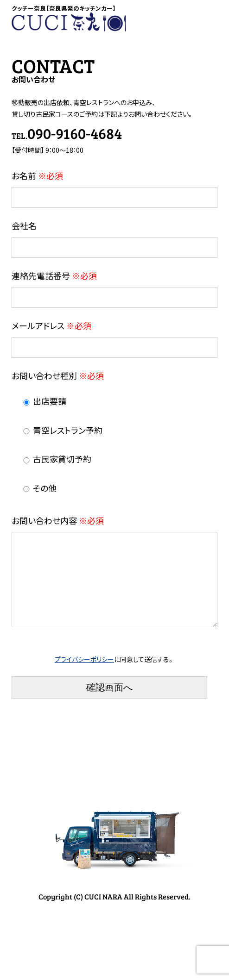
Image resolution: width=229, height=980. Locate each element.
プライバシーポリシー (84, 674)
